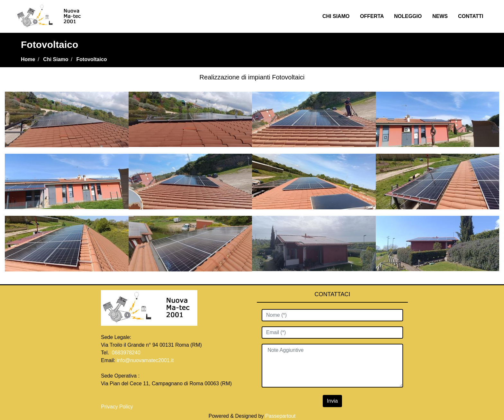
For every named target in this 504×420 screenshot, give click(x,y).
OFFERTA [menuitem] (372, 16)
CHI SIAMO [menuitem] (336, 16)
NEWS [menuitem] (440, 16)
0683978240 (126, 353)
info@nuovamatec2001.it (145, 360)
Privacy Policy (118, 407)
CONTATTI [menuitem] (471, 16)
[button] (332, 401)
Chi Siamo (56, 59)
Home (28, 59)
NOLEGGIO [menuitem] (408, 16)
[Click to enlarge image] (67, 119)
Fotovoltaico (92, 59)
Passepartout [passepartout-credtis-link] (280, 416)
